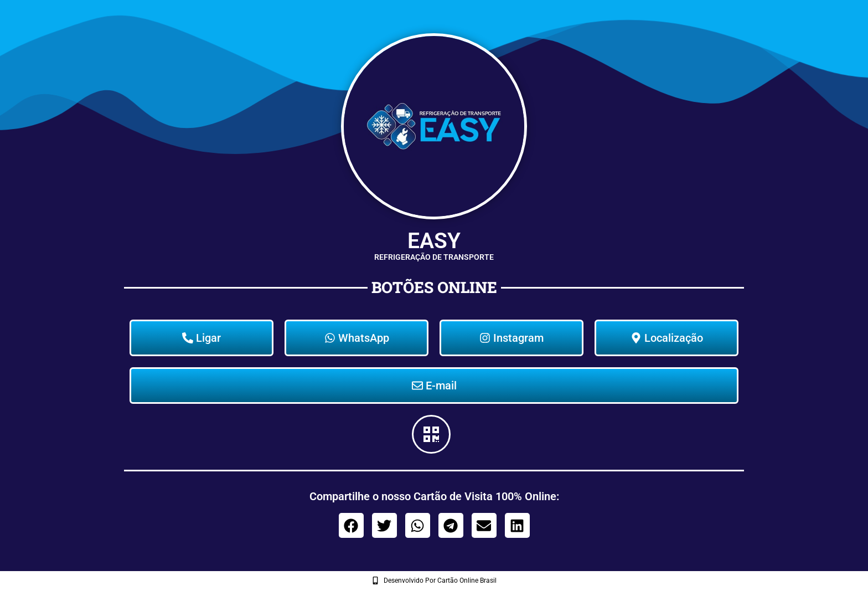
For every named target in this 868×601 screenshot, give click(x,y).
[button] (351, 525)
